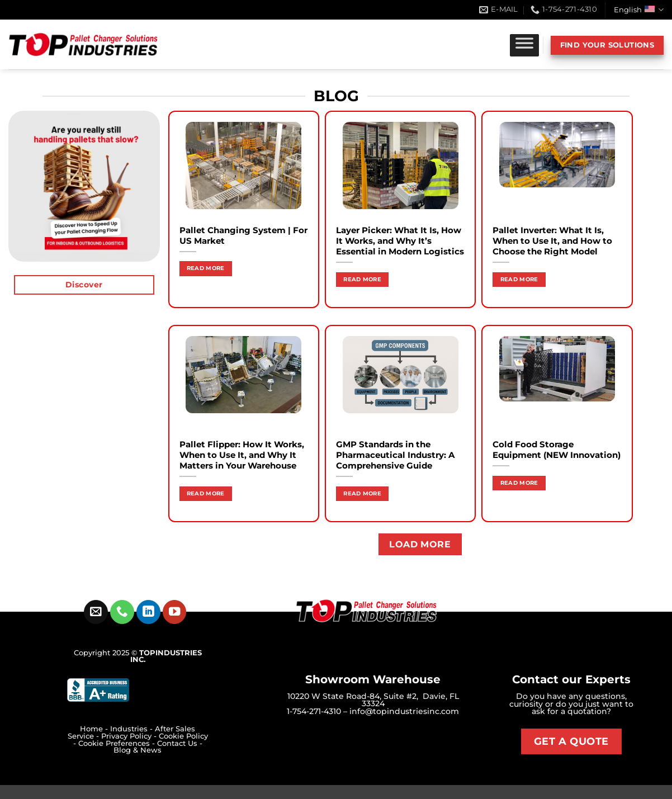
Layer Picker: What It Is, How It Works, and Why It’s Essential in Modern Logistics (400, 241)
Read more (206, 268)
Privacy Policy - (130, 736)
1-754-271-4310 (314, 711)
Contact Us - (180, 743)
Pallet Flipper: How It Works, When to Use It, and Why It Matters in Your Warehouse (242, 455)
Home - (95, 729)
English (639, 10)
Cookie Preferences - (118, 743)
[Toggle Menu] (524, 45)
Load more (420, 544)
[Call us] (122, 612)
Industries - (132, 729)
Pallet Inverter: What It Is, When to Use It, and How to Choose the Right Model (552, 241)
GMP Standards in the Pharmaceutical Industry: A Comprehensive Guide (395, 455)
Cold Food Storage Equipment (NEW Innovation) (557, 450)
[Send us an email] (96, 612)
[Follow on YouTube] (175, 612)
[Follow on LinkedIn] (148, 612)
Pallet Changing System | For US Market (243, 236)
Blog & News (138, 750)
